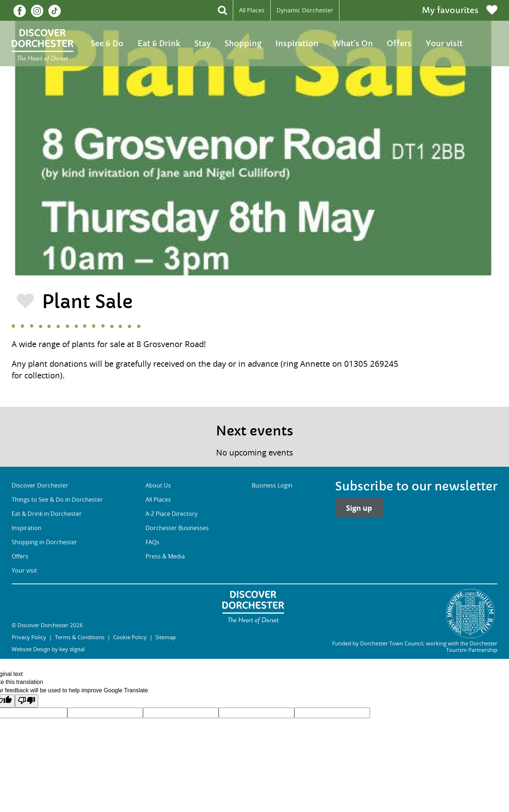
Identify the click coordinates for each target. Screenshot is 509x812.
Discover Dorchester (40, 485)
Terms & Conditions (80, 637)
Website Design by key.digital (48, 649)
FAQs (152, 542)
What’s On (353, 43)
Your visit (444, 43)
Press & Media (165, 556)
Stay (202, 43)
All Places (252, 10)
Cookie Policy (130, 637)
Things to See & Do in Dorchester (57, 499)
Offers (399, 43)
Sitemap (166, 637)
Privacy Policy (29, 637)
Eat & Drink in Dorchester (47, 514)
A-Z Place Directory (172, 514)
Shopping (243, 43)
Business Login (272, 485)
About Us (158, 485)
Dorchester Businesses (177, 528)
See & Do (107, 43)
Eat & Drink (159, 43)
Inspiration (297, 43)
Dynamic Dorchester (305, 10)
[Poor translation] (27, 701)
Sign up (359, 508)
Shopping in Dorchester (44, 542)
